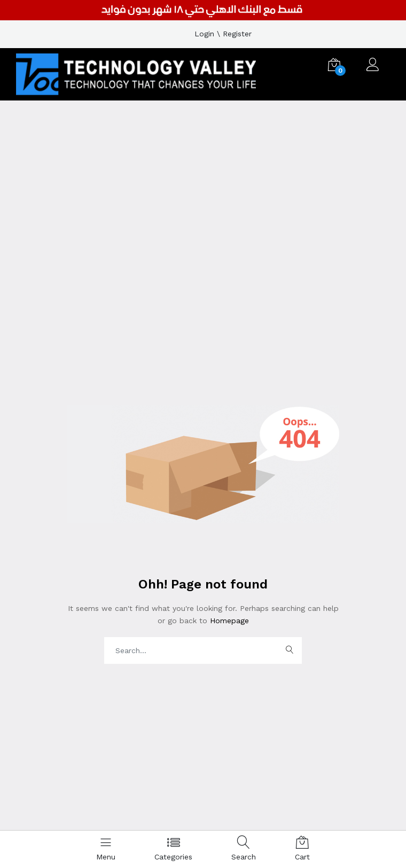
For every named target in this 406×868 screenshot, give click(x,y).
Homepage (228, 621)
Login (204, 34)
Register (237, 34)
